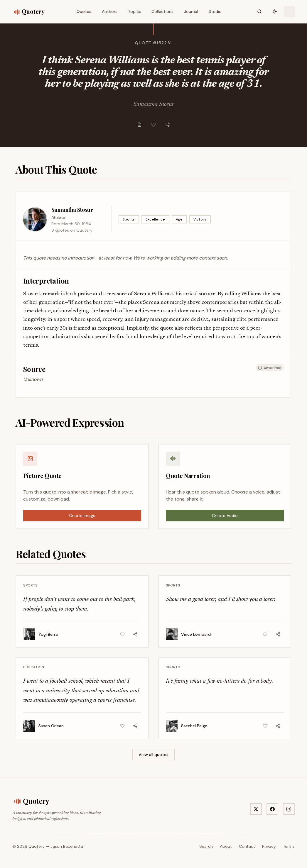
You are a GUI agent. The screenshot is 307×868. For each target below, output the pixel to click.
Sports (129, 219)
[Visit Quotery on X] (256, 809)
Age (179, 219)
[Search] (259, 11)
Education (34, 667)
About (226, 846)
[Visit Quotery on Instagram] (289, 809)
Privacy (269, 846)
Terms (289, 846)
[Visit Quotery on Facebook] (272, 809)
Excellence (155, 219)
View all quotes (153, 755)
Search (206, 846)
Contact (247, 846)
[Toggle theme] (275, 11)
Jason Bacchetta (67, 846)
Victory (200, 219)
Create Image (82, 516)
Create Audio (225, 516)
